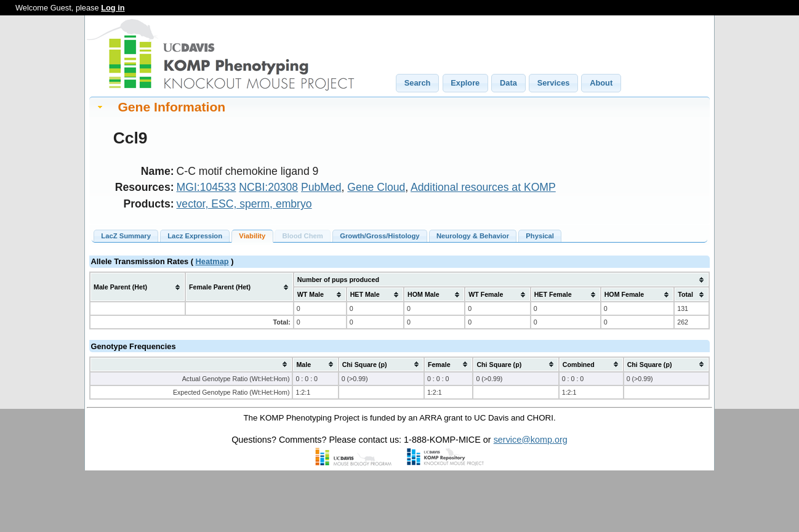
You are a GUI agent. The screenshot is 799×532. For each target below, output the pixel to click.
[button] (417, 83)
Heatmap (212, 261)
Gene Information (171, 107)
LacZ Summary (126, 236)
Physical (540, 236)
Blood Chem (303, 236)
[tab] (400, 107)
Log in (113, 8)
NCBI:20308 (268, 187)
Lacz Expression (195, 236)
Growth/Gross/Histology (379, 236)
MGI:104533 (207, 187)
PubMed (321, 187)
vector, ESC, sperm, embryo (244, 204)
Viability (252, 236)
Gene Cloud (376, 187)
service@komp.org (531, 440)
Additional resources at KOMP (483, 187)
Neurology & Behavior (473, 236)
